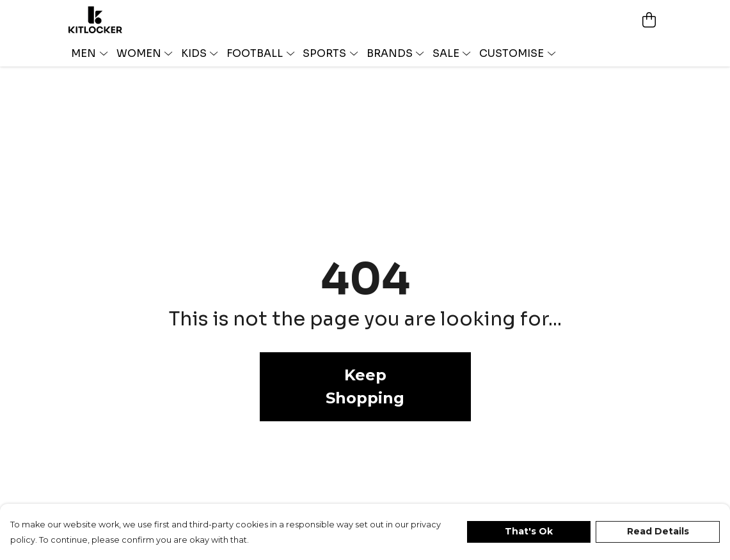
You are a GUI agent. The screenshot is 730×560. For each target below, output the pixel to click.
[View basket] (649, 20)
